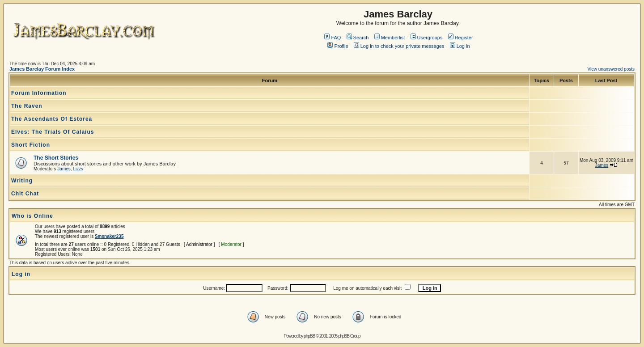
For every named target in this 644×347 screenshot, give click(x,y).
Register (461, 38)
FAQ (333, 38)
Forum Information (39, 93)
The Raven (27, 106)
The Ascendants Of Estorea (52, 119)
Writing (22, 181)
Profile (338, 46)
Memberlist (390, 38)
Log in (460, 46)
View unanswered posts (611, 69)
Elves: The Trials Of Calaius (53, 132)
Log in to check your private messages (399, 46)
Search (358, 38)
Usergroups (427, 38)
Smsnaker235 (109, 236)
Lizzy (78, 169)
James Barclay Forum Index (42, 69)
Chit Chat (25, 194)
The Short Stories (56, 158)
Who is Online (32, 216)
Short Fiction (31, 145)
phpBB (309, 336)
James (64, 169)
